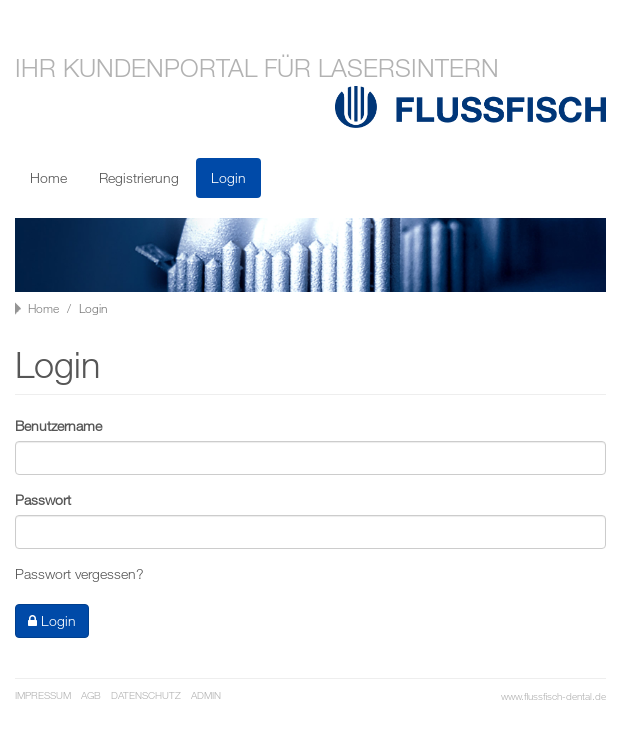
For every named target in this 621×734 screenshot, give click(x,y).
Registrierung (139, 177)
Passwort (43, 499)
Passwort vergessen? (79, 573)
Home (48, 177)
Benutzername (58, 425)
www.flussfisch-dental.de (553, 696)
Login (228, 177)
